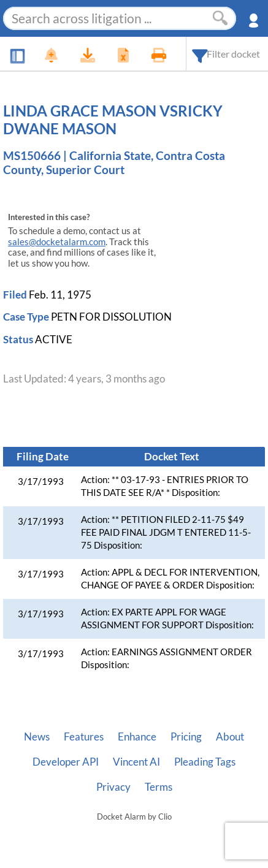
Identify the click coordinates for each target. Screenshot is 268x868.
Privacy (113, 787)
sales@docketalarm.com (57, 242)
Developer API (66, 762)
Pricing (186, 737)
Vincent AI (136, 762)
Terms (159, 787)
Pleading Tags (205, 762)
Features (84, 737)
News (37, 737)
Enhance (137, 737)
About (230, 737)
